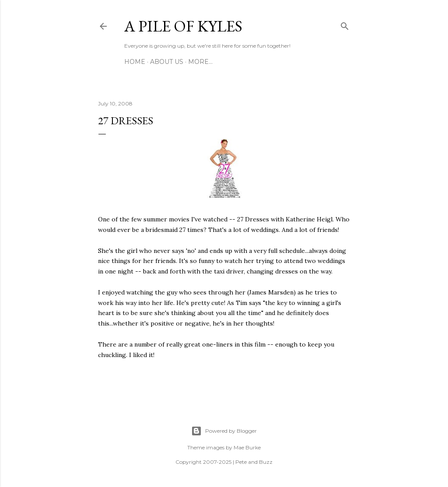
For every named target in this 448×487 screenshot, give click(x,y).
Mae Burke (247, 447)
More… (200, 62)
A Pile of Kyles (183, 26)
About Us (167, 62)
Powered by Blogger (224, 431)
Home (135, 62)
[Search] (345, 25)
